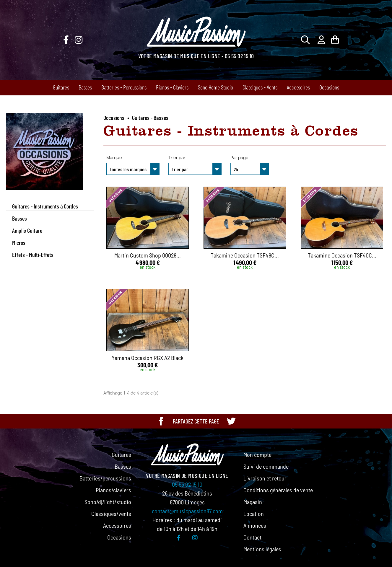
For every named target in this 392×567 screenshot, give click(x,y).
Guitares (61, 87)
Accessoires (298, 87)
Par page (239, 158)
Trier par (177, 158)
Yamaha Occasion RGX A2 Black (148, 358)
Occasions (329, 87)
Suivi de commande (266, 466)
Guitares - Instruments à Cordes (45, 206)
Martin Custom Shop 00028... (148, 255)
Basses (85, 87)
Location (254, 514)
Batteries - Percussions (124, 87)
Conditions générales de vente (278, 490)
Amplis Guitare (27, 230)
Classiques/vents (111, 514)
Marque (114, 158)
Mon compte (257, 454)
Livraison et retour (265, 478)
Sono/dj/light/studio (108, 502)
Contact (252, 537)
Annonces (255, 525)
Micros (19, 242)
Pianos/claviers (113, 490)
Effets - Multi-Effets (33, 255)
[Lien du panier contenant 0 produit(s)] (335, 40)
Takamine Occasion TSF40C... (342, 255)
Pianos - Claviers (172, 87)
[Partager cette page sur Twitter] (231, 421)
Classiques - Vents (260, 87)
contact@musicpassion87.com (187, 511)
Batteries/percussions (105, 478)
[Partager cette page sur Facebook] (161, 421)
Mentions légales (262, 549)
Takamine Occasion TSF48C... (245, 255)
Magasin (253, 502)
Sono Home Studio (215, 87)
